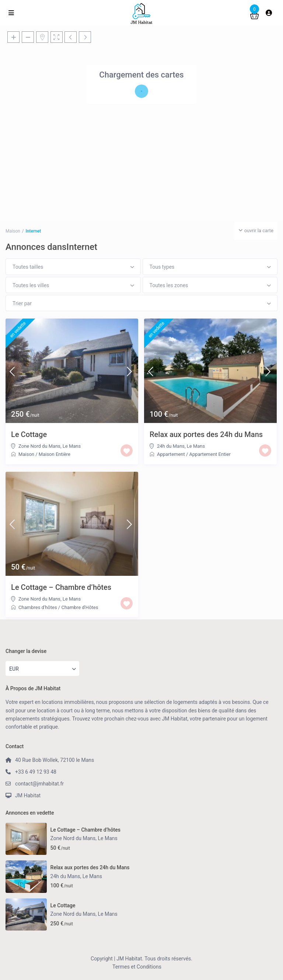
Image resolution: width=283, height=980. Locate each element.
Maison (26, 454)
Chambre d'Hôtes (80, 607)
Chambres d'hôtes (38, 607)
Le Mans (72, 446)
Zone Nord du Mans (39, 446)
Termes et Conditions (137, 967)
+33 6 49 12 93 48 (36, 772)
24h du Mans (171, 446)
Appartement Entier (210, 454)
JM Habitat (28, 795)
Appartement (171, 454)
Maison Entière (55, 454)
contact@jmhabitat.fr (39, 784)
